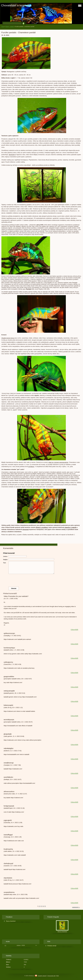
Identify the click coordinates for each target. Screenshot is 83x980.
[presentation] (41, 580)
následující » (76, 907)
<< (5, 945)
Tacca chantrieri (11, 921)
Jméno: (5, 556)
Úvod (3, 27)
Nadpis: (5, 560)
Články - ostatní (10, 27)
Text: (5, 563)
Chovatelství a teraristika (16, 5)
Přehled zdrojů (52, 946)
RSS (57, 976)
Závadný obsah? (42, 976)
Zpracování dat (51, 976)
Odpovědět (74, 630)
